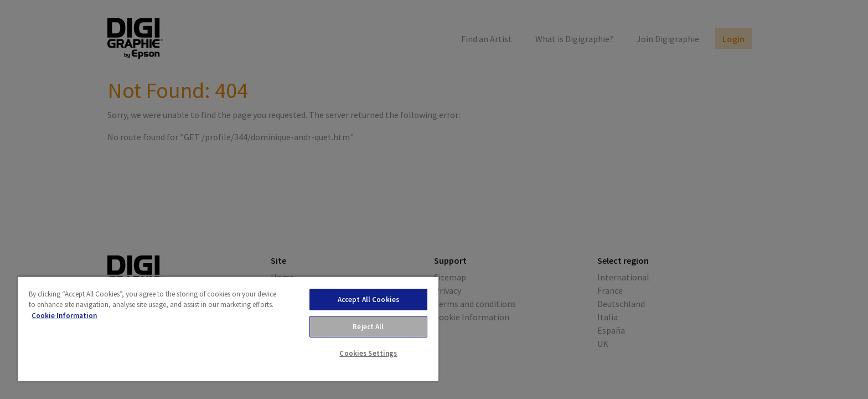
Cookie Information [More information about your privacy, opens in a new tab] (64, 316)
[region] (228, 329)
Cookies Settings (368, 353)
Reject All (368, 327)
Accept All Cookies (368, 300)
